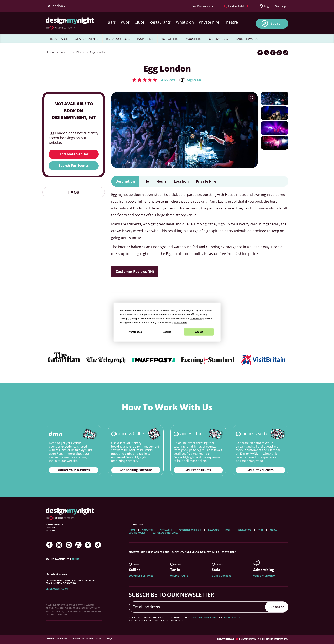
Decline (167, 332)
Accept (199, 332)
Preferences (135, 332)
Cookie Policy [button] (197, 319)
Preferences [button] (181, 323)
